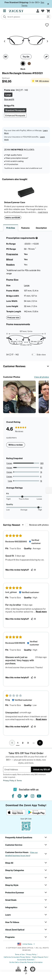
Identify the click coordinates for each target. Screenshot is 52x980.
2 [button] (23, 743)
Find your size (13, 317)
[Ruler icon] (46, 57)
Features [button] (25, 228)
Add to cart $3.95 (13, 217)
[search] (23, 17)
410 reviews (44, 81)
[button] (48, 17)
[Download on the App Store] (16, 812)
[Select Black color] (23, 64)
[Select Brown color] (29, 64)
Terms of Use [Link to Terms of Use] (20, 954)
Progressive (12, 254)
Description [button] (41, 228)
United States (26, 944)
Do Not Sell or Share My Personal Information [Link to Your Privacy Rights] (26, 962)
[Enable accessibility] (49, 490)
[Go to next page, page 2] (40, 743)
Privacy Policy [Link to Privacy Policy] (31, 954)
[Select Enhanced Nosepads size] (15, 115)
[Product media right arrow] (47, 41)
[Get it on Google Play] (36, 812)
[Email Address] (17, 769)
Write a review (16, 445)
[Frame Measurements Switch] (33, 355)
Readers (10, 264)
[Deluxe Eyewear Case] (26, 192)
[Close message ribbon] (48, 4)
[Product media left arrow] (5, 41)
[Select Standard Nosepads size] (15, 110)
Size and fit (9, 99)
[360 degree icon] (6, 57)
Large (27, 285)
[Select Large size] (8, 95)
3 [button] (28, 743)
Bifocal (10, 259)
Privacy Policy (9, 780)
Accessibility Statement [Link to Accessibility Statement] (26, 960)
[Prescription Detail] (36, 238)
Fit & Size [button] (11, 228)
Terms (19, 780)
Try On (26, 57)
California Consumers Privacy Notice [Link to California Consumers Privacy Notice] (17, 957)
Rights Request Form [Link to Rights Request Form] (40, 957)
